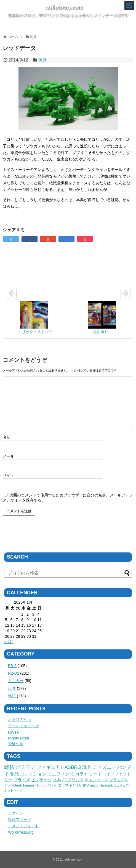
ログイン (16, 813)
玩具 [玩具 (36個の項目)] (87, 767)
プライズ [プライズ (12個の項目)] (22, 780)
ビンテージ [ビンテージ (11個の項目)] (42, 780)
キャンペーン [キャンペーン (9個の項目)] (97, 780)
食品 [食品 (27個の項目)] (14, 774)
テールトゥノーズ (23, 726)
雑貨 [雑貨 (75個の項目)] (9, 767)
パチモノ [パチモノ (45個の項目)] (26, 767)
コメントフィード (23, 826)
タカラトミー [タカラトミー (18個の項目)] (84, 774)
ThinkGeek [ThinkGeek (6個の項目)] (13, 785)
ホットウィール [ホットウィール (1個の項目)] (15, 790)
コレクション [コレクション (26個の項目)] (33, 774)
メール (9, 456)
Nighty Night (18, 738)
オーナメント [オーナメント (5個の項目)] (46, 785)
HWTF (14, 732)
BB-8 (12, 666)
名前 (7, 437)
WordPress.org (21, 832)
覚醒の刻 (16, 744)
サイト (9, 475)
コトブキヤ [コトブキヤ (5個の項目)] (67, 785)
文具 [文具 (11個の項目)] (57, 780)
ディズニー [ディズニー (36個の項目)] (104, 767)
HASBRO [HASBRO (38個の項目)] (71, 767)
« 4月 (9, 642)
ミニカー (16, 681)
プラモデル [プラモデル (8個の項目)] (119, 780)
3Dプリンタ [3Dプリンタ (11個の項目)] (73, 780)
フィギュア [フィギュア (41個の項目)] (48, 767)
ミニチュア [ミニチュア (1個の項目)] (121, 785)
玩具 (42, 60)
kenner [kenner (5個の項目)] (29, 785)
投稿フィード (20, 820)
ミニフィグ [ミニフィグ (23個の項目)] (58, 774)
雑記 (12, 696)
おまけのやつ (20, 720)
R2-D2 (14, 673)
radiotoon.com (64, 7)
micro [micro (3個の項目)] (94, 785)
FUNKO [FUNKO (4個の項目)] (83, 785)
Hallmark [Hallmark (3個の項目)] (106, 785)
